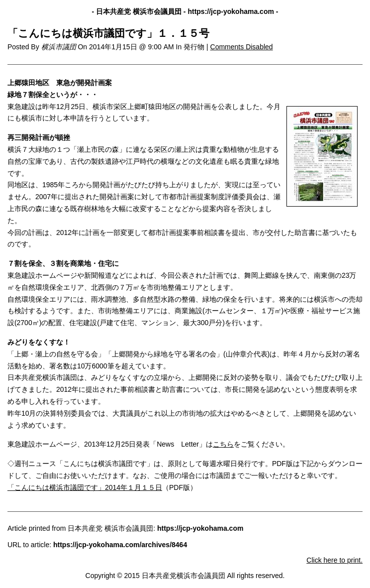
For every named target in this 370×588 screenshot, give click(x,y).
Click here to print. (334, 560)
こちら (223, 444)
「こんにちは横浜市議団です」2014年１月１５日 (85, 487)
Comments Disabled (242, 47)
